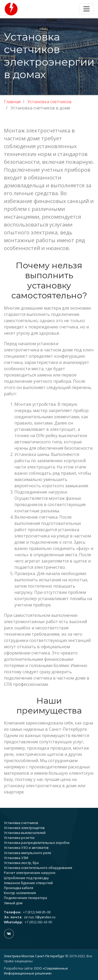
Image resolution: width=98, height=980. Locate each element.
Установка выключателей (25, 833)
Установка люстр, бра (21, 863)
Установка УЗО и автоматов (26, 848)
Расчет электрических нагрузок (30, 873)
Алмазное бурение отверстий (28, 883)
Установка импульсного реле (28, 853)
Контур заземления (20, 893)
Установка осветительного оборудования (38, 868)
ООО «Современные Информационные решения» (36, 971)
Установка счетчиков (21, 823)
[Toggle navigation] (87, 9)
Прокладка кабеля (19, 888)
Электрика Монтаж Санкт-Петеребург (34, 956)
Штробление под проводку (26, 878)
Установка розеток (19, 838)
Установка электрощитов (24, 828)
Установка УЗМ (16, 858)
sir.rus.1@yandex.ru (40, 917)
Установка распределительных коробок (37, 843)
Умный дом (13, 903)
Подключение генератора (25, 898)
